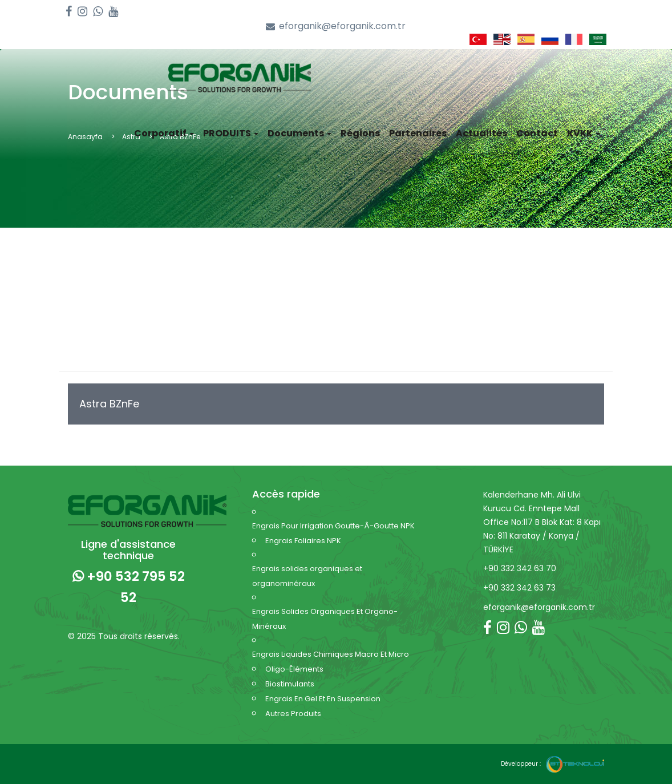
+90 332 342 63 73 (519, 588)
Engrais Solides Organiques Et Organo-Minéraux (325, 619)
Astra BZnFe (109, 404)
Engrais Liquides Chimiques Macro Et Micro (331, 654)
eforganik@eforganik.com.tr (336, 27)
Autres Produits (293, 714)
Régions (360, 133)
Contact (537, 133)
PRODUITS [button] (231, 133)
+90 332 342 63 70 (520, 568)
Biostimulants (290, 684)
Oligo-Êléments (294, 669)
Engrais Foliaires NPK (303, 541)
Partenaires (418, 133)
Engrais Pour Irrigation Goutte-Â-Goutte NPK (333, 526)
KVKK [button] (584, 133)
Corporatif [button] (164, 133)
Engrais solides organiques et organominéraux (307, 576)
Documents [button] (299, 133)
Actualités (481, 133)
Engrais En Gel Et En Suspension (323, 699)
